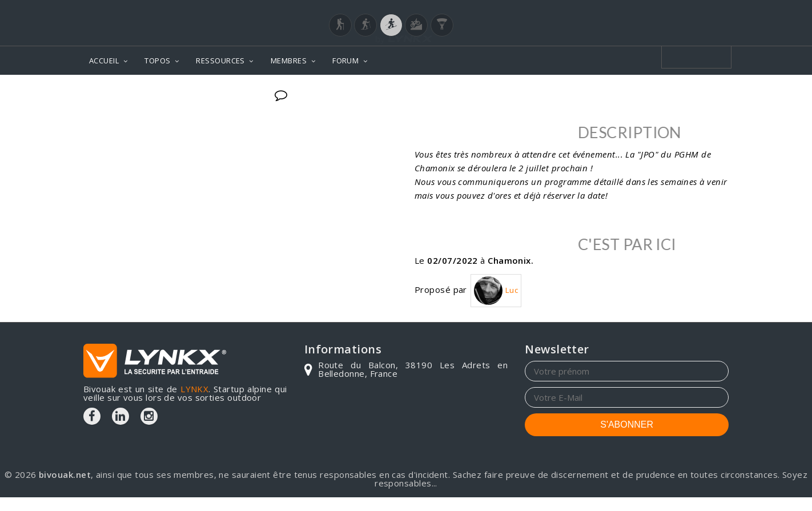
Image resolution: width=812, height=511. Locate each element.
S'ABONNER (627, 425)
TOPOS (157, 61)
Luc (496, 291)
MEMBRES (289, 61)
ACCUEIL (104, 61)
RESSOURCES (220, 61)
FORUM (345, 61)
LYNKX (194, 389)
